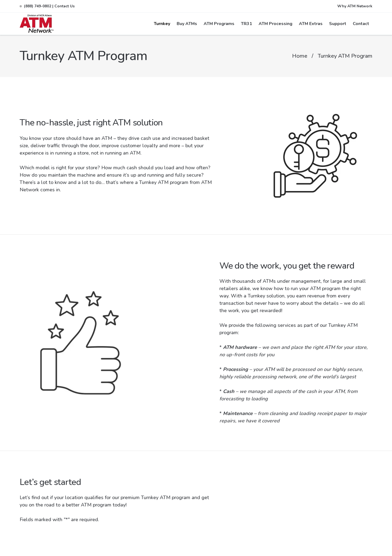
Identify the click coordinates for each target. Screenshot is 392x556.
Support (338, 24)
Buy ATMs (187, 24)
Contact (361, 24)
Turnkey (162, 24)
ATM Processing (275, 24)
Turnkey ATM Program (345, 56)
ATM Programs (219, 24)
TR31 (246, 24)
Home (300, 56)
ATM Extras (311, 24)
